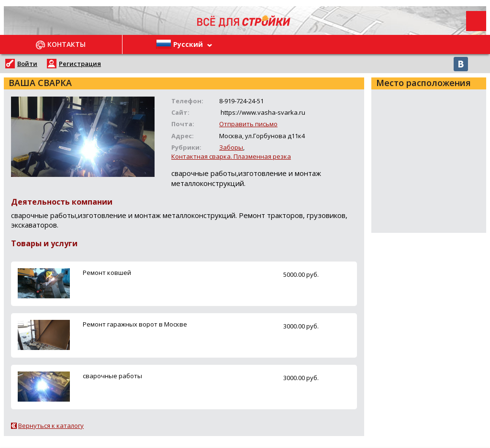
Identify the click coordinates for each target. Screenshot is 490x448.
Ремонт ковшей (107, 273)
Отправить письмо (248, 124)
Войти (27, 64)
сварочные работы (112, 376)
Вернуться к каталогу (51, 426)
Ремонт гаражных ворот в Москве (135, 324)
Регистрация (80, 64)
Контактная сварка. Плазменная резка (231, 156)
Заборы (231, 147)
